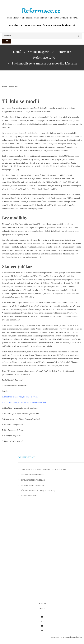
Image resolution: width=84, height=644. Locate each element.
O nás (42, 608)
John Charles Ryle (11, 87)
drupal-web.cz (77, 637)
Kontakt (42, 604)
